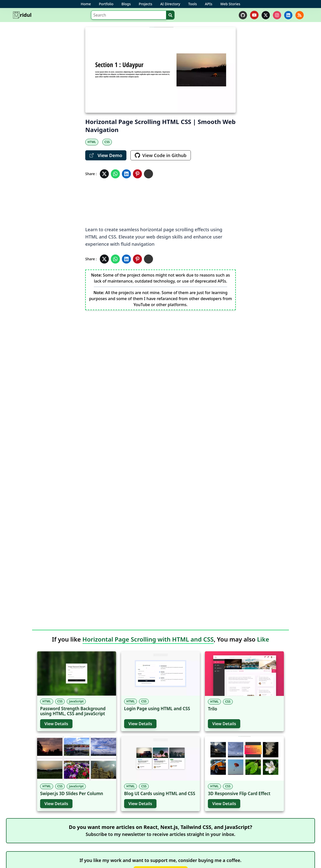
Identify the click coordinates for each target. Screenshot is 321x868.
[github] (243, 15)
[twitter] (266, 15)
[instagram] (277, 15)
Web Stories (230, 4)
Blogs (126, 4)
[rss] (300, 15)
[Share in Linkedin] (126, 174)
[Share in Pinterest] (137, 174)
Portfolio (106, 4)
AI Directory (170, 4)
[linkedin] (288, 15)
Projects (145, 4)
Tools (193, 4)
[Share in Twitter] (104, 174)
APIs (209, 4)
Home (86, 4)
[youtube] (254, 15)
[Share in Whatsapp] (115, 174)
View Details (56, 724)
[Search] (129, 15)
